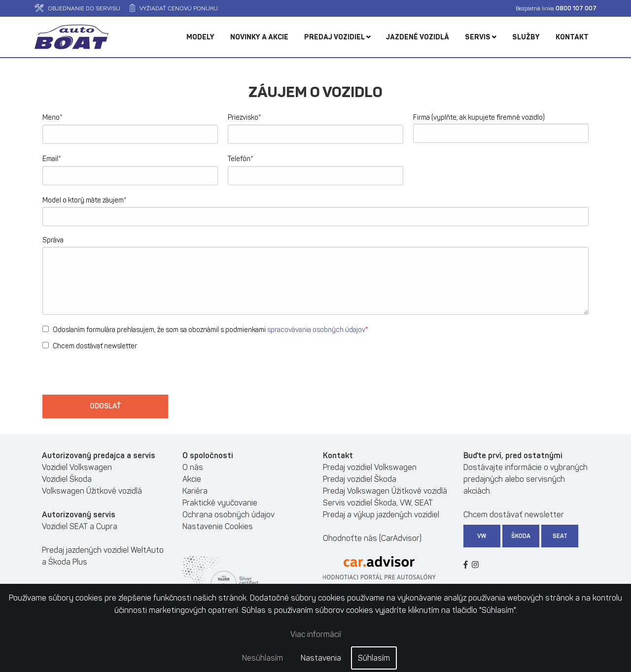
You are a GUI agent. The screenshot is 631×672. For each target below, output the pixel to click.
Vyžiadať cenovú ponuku (174, 8)
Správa (53, 240)
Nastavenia (321, 658)
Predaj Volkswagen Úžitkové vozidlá (385, 491)
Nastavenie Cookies (218, 526)
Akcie (192, 479)
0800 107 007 (576, 8)
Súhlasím (374, 658)
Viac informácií (316, 634)
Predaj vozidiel (337, 37)
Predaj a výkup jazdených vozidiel (381, 515)
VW (482, 536)
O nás (193, 467)
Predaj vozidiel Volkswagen (370, 467)
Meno (53, 117)
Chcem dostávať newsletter (90, 346)
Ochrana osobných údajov (228, 515)
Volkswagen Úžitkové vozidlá (92, 491)
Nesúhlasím (263, 658)
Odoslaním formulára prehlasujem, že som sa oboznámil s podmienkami (205, 329)
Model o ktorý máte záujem (85, 200)
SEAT (560, 536)
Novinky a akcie (259, 37)
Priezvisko (245, 117)
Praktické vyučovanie (220, 503)
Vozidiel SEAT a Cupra (80, 526)
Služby (526, 37)
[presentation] (117, 375)
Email (52, 158)
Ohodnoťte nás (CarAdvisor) (372, 538)
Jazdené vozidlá (418, 37)
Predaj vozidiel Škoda (360, 479)
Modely (200, 37)
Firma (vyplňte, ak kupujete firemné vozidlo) (479, 118)
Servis (481, 37)
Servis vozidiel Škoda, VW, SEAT (378, 503)
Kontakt (572, 37)
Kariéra (195, 491)
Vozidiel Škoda (67, 479)
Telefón (241, 158)
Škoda (521, 536)
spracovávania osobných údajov (316, 330)
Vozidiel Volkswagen (77, 467)
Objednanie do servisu (77, 8)
